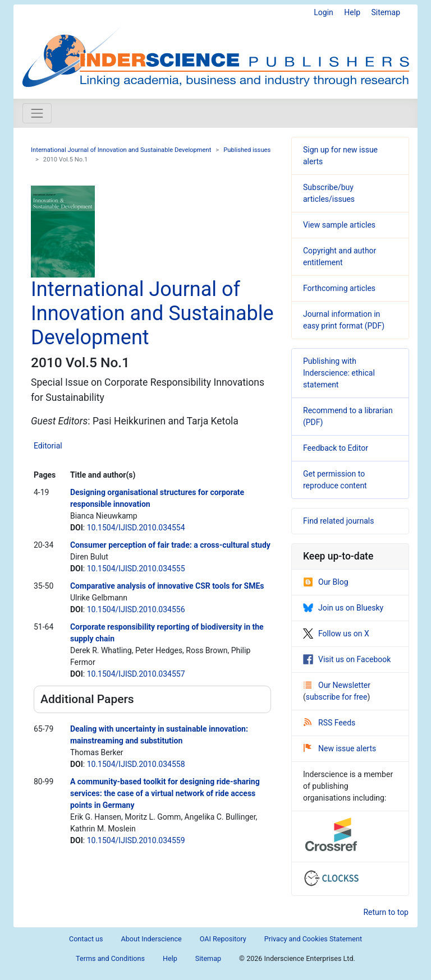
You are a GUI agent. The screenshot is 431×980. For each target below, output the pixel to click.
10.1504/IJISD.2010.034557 (136, 674)
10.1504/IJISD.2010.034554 (136, 528)
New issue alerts (340, 748)
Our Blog (326, 582)
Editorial (48, 446)
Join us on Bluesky (343, 608)
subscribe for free (337, 697)
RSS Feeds (329, 723)
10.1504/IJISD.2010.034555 (136, 568)
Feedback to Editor (336, 448)
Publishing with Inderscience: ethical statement (339, 373)
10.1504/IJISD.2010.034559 (136, 840)
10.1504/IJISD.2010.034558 (136, 764)
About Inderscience (152, 939)
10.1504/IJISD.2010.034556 (136, 609)
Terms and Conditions (110, 958)
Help (352, 12)
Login (324, 12)
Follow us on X (336, 634)
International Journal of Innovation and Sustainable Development (121, 150)
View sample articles (339, 225)
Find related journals (338, 521)
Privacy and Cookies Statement (313, 939)
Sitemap (386, 12)
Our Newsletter (337, 685)
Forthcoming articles (339, 288)
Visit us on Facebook (347, 659)
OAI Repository (223, 939)
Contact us (86, 939)
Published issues (247, 150)
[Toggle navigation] (37, 113)
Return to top (386, 912)
